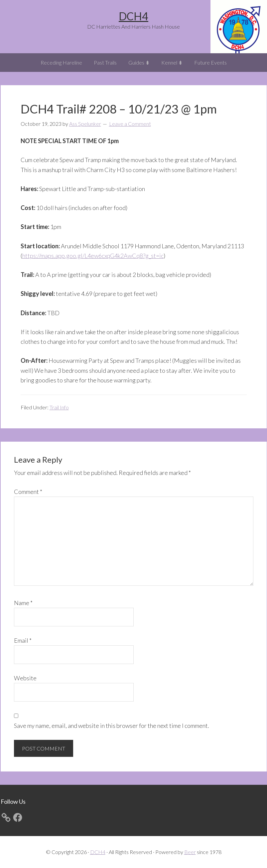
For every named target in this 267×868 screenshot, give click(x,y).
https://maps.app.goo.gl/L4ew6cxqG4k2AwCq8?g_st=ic (93, 256)
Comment (28, 492)
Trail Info (59, 407)
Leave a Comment (130, 124)
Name (23, 603)
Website (25, 678)
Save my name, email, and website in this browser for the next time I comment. (112, 726)
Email (23, 640)
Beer (190, 852)
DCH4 (133, 16)
